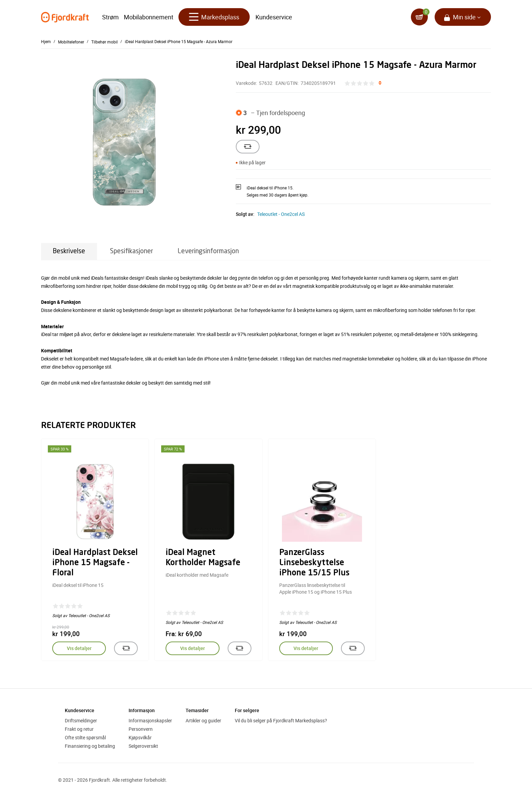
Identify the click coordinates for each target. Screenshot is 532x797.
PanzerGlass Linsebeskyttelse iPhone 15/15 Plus (314, 563)
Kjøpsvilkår (140, 737)
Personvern (141, 729)
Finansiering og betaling (90, 746)
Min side (464, 17)
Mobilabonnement (149, 17)
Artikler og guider (203, 720)
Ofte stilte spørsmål (85, 737)
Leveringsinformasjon (208, 251)
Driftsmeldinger (81, 720)
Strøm (110, 17)
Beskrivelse (69, 251)
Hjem (46, 41)
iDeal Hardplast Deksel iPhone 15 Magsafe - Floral (95, 563)
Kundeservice (274, 17)
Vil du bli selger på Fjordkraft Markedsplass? (281, 720)
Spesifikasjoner (131, 251)
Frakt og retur (79, 729)
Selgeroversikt (143, 746)
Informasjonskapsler (150, 720)
